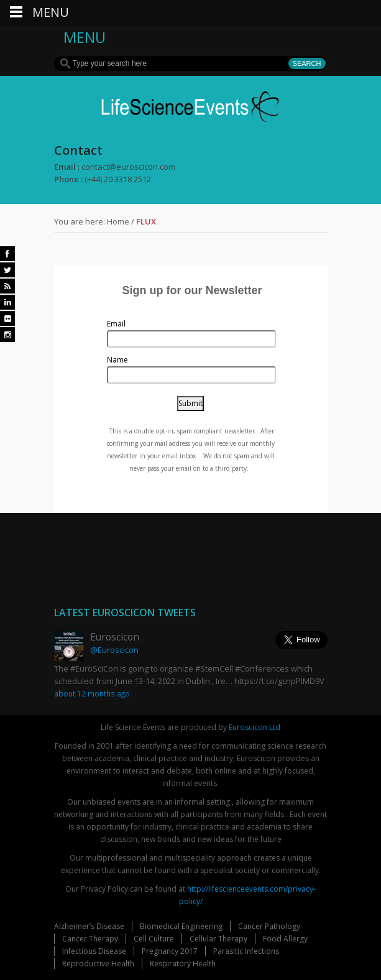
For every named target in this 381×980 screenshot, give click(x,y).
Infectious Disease (94, 951)
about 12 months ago (92, 693)
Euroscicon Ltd (255, 727)
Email (116, 324)
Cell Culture (154, 939)
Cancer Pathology (269, 926)
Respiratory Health (183, 964)
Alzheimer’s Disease (89, 926)
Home (118, 221)
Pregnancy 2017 (170, 951)
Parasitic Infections (246, 951)
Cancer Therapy (90, 939)
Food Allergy (285, 939)
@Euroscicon (114, 650)
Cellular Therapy (218, 939)
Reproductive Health (98, 964)
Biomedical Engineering (181, 926)
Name (117, 360)
